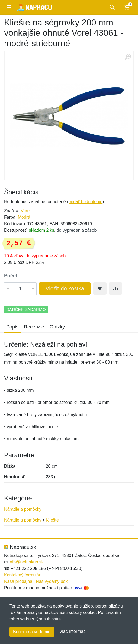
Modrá (24, 217)
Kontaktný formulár (22, 575)
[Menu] (9, 7)
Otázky (57, 327)
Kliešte (52, 520)
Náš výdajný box (52, 581)
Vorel (25, 211)
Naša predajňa (18, 581)
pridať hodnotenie (85, 202)
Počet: (12, 276)
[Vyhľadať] (112, 7)
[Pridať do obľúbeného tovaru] (100, 288)
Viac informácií (74, 631)
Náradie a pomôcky (23, 509)
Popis (12, 327)
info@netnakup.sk (26, 562)
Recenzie (34, 327)
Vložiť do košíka (65, 288)
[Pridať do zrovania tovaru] (115, 288)
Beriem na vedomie (32, 632)
